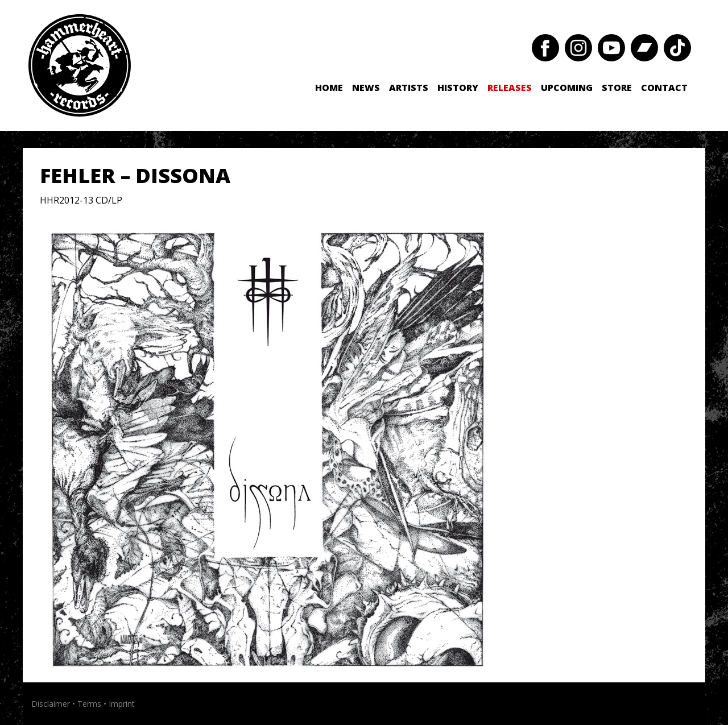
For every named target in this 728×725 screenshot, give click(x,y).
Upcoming (567, 88)
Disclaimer (51, 704)
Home (329, 88)
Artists (409, 88)
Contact (664, 88)
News (366, 88)
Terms (89, 704)
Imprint (122, 704)
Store (617, 88)
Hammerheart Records (80, 65)
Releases (510, 88)
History (458, 88)
